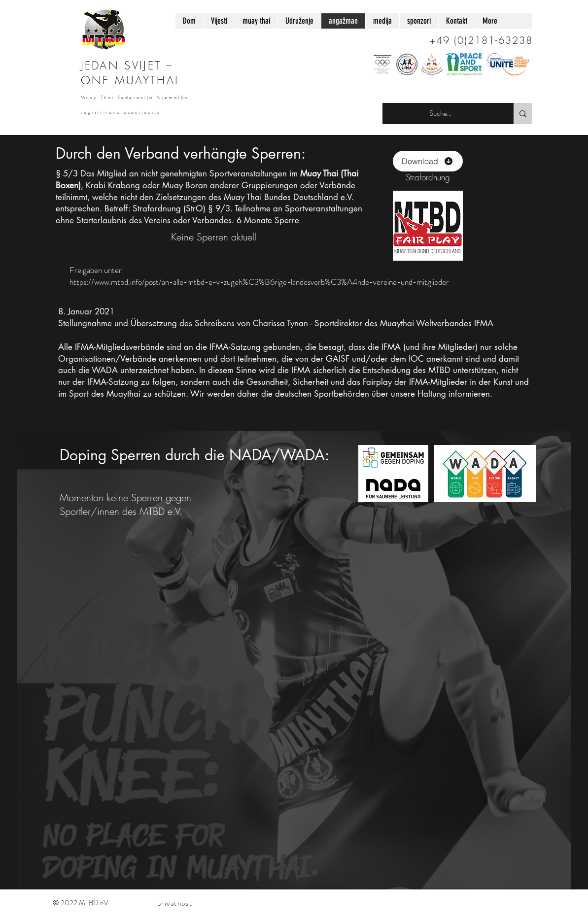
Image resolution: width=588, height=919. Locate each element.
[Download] (428, 161)
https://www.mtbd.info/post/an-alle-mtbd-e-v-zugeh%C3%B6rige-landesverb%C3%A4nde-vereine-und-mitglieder (259, 282)
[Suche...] (441, 114)
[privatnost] (176, 903)
